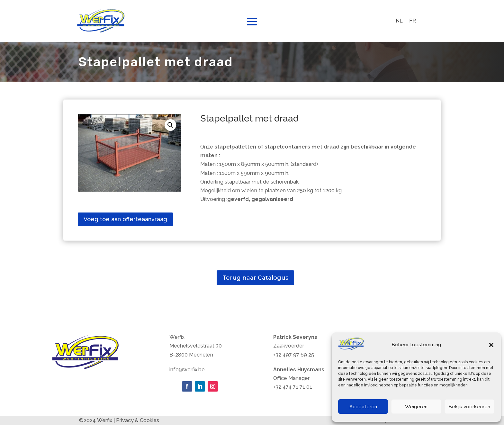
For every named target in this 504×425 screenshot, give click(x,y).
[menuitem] (399, 21)
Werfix (105, 420)
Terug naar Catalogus (255, 278)
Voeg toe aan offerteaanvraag (125, 219)
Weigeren (416, 407)
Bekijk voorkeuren (469, 407)
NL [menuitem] (399, 21)
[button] (491, 345)
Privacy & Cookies (138, 420)
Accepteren (363, 407)
